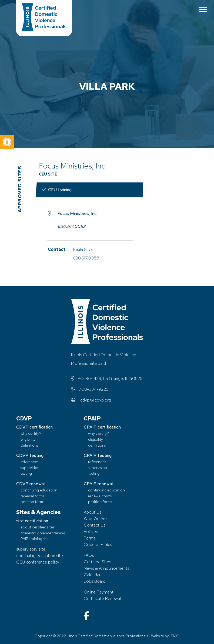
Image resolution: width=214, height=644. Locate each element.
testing (26, 473)
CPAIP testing (98, 455)
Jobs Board (95, 581)
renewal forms (32, 496)
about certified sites (37, 527)
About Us (93, 512)
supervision (30, 468)
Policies (91, 532)
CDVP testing (30, 455)
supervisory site (31, 549)
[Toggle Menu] (203, 9)
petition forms (32, 502)
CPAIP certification (102, 427)
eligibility (28, 439)
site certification (32, 521)
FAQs (89, 555)
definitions (29, 445)
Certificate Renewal (102, 599)
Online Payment (99, 592)
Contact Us (95, 525)
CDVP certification (34, 427)
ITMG (175, 636)
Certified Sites (97, 562)
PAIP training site (35, 539)
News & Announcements (106, 568)
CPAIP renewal (98, 484)
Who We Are (95, 519)
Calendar (92, 575)
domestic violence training (43, 533)
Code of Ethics (98, 544)
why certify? (31, 433)
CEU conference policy (38, 562)
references (29, 462)
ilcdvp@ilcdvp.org (91, 400)
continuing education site (40, 556)
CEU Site (48, 174)
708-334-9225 (90, 389)
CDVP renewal (30, 484)
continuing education (39, 490)
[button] (7, 142)
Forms (90, 538)
